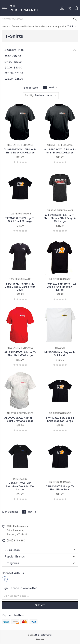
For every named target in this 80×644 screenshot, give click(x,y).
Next (53, 88)
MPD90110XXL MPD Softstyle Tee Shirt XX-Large (20, 487)
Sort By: (29, 96)
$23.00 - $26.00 (14, 79)
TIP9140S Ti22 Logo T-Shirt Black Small (60, 488)
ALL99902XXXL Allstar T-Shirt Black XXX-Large (60, 151)
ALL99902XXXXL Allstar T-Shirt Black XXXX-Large (20, 151)
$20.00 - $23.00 (14, 73)
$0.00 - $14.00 (13, 56)
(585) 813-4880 (16, 541)
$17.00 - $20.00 (13, 68)
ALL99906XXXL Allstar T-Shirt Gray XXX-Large (20, 420)
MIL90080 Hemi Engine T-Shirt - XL (60, 354)
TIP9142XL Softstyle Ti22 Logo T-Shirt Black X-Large (60, 287)
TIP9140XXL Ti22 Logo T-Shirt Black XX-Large (60, 420)
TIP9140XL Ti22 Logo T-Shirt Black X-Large (20, 220)
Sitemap (40, 639)
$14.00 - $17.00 (13, 62)
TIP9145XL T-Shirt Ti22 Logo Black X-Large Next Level (20, 287)
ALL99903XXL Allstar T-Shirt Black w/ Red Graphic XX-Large (60, 218)
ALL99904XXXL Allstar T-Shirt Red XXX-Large (20, 354)
